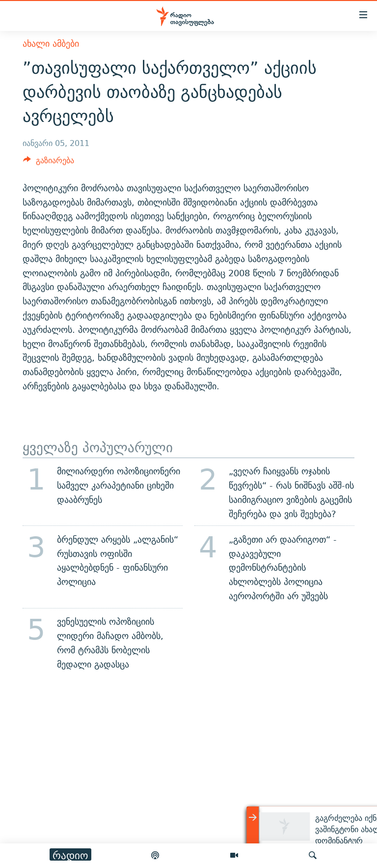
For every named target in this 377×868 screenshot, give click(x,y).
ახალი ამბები (51, 43)
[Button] (49, 163)
